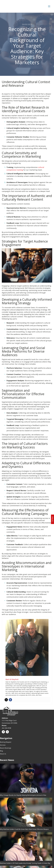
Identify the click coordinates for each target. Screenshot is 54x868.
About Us (3, 754)
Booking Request (6, 742)
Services (3, 745)
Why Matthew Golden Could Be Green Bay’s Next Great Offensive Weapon (24, 829)
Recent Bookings (6, 748)
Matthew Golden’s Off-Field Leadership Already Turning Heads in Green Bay (25, 863)
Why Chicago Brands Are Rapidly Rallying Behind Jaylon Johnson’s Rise (23, 795)
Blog (1, 751)
